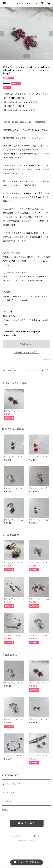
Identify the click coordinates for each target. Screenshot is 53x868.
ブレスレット (8, 793)
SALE (5, 810)
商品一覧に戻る (27, 823)
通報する (47, 360)
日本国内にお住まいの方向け (27, 352)
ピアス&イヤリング (11, 784)
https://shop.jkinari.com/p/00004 (20, 110)
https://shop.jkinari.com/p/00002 (20, 102)
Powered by (26, 841)
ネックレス (7, 801)
